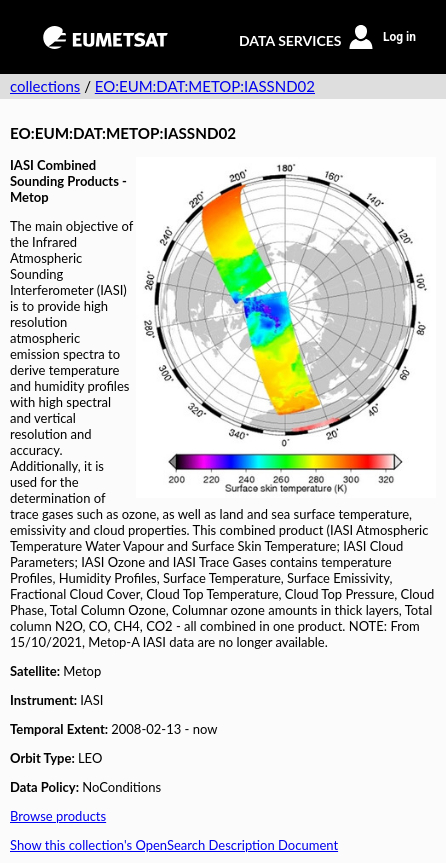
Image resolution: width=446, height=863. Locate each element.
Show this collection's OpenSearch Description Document (174, 845)
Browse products (58, 816)
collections (45, 86)
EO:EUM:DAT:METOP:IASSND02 (205, 86)
